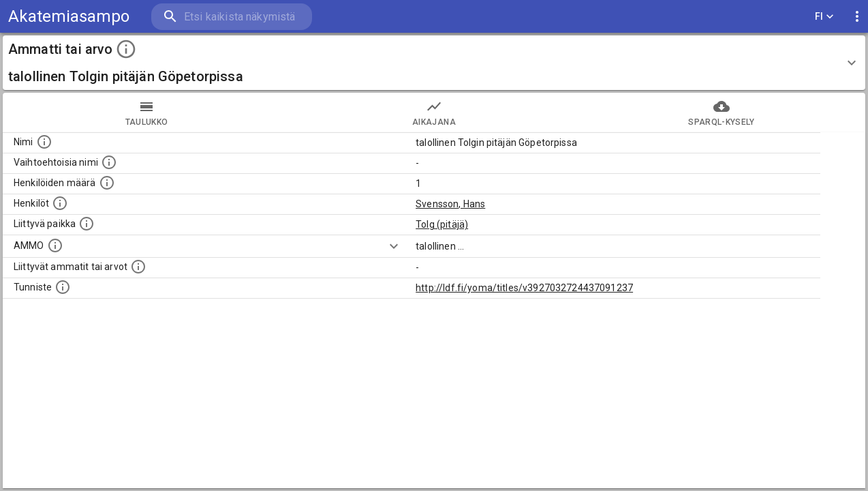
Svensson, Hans (450, 204)
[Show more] (394, 246)
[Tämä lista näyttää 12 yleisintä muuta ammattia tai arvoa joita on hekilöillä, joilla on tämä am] (138, 267)
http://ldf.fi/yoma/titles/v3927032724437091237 (524, 288)
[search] (232, 17)
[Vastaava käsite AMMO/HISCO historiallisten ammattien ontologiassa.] (55, 245)
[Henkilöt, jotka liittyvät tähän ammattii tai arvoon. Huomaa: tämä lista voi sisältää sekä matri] (60, 203)
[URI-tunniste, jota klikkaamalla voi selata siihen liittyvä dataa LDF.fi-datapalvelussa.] (63, 287)
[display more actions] (857, 17)
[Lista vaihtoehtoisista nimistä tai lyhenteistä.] (109, 162)
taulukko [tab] (146, 113)
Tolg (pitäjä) (442, 224)
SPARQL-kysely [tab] (722, 113)
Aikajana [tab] (434, 113)
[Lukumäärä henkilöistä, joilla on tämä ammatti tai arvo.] (107, 183)
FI (824, 17)
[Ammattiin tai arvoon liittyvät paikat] (87, 224)
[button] (434, 63)
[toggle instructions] (126, 49)
